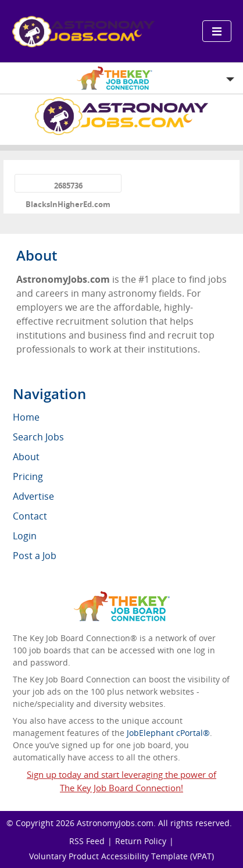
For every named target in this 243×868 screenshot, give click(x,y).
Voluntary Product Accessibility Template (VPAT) (121, 856)
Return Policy (141, 841)
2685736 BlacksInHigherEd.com (68, 186)
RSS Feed (87, 841)
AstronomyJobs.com (115, 823)
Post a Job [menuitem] (35, 556)
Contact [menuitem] (30, 516)
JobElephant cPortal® (168, 733)
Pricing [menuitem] (28, 476)
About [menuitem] (26, 457)
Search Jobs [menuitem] (38, 437)
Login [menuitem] (25, 536)
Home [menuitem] (26, 417)
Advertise (33, 496)
